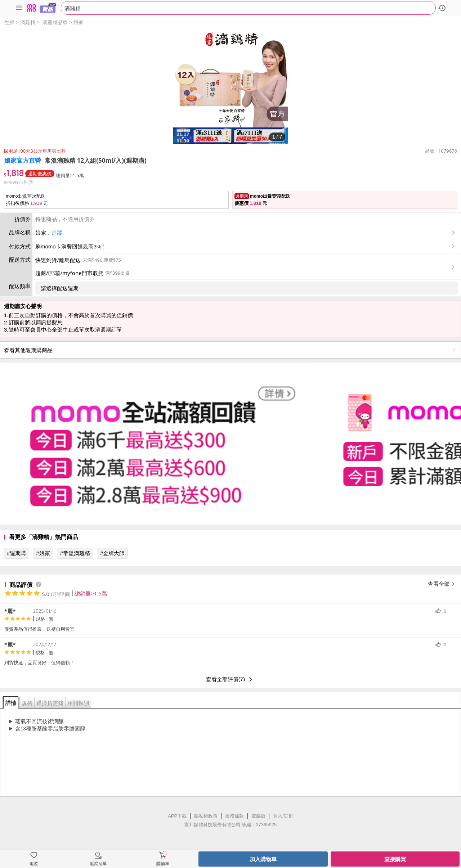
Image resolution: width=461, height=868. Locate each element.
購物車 (163, 864)
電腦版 (258, 816)
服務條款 (234, 816)
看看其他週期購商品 (230, 350)
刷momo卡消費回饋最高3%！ (71, 246)
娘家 (79, 22)
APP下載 (177, 816)
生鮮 (9, 22)
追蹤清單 (98, 864)
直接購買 (395, 859)
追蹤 (57, 233)
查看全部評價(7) (230, 679)
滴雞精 (28, 22)
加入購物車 (263, 859)
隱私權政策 (206, 816)
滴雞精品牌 (55, 22)
